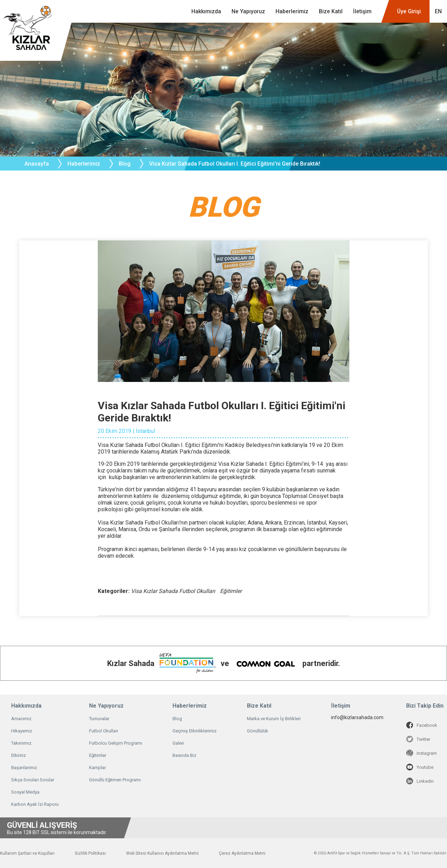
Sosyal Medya (25, 792)
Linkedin (420, 781)
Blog (125, 164)
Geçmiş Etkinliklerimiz (195, 731)
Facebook (422, 725)
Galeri (178, 743)
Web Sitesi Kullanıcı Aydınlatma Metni (162, 853)
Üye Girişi (409, 11)
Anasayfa (37, 164)
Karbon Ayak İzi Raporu (35, 804)
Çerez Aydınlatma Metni (242, 853)
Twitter (418, 739)
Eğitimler (98, 755)
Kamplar (97, 768)
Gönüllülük (258, 731)
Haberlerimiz (292, 11)
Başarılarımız (24, 768)
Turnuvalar (99, 719)
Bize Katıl (331, 11)
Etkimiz (19, 755)
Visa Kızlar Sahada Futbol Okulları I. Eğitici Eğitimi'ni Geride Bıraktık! (235, 164)
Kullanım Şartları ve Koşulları (27, 853)
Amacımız (21, 719)
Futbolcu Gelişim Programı (116, 743)
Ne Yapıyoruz (248, 11)
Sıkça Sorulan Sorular (33, 780)
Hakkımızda (206, 11)
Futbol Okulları (104, 731)
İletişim (362, 11)
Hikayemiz (22, 731)
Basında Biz (184, 755)
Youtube (420, 767)
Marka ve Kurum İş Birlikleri (274, 719)
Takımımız (21, 743)
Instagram (422, 753)
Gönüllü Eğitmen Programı (115, 780)
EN (438, 11)
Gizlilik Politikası (90, 853)
